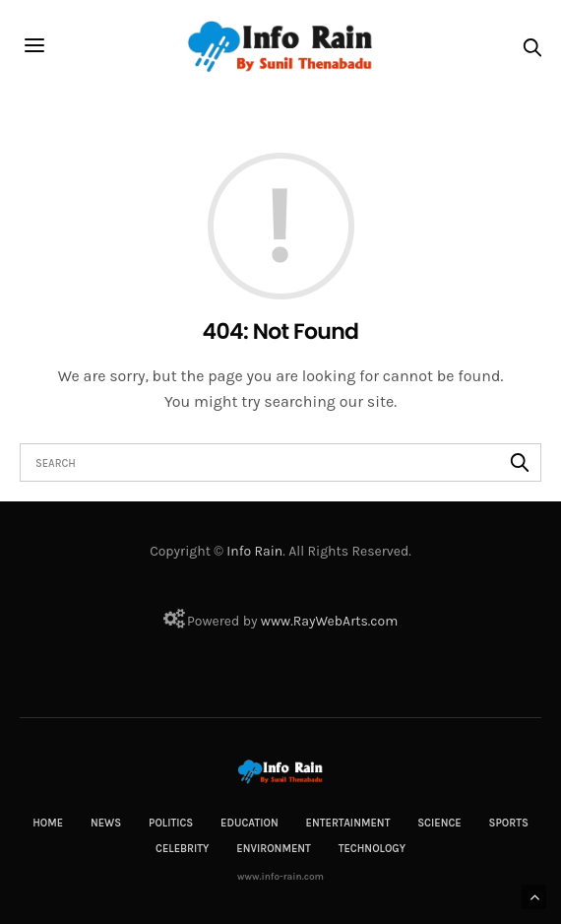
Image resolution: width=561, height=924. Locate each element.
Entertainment (348, 823)
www (276, 621)
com (384, 621)
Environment (274, 849)
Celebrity (182, 849)
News (106, 823)
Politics (171, 823)
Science (439, 823)
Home (48, 823)
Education (249, 823)
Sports (509, 823)
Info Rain (254, 551)
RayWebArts (331, 621)
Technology (372, 849)
